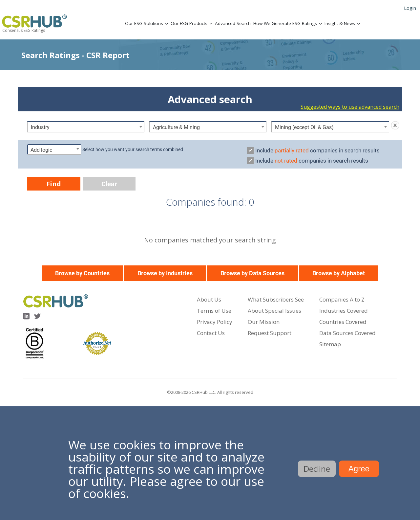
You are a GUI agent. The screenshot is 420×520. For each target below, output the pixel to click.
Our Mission (264, 322)
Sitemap (330, 344)
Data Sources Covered (347, 333)
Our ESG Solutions (144, 23)
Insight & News (340, 23)
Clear (109, 184)
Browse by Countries (82, 273)
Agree (359, 469)
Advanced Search (233, 23)
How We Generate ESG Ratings (285, 23)
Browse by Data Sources (252, 273)
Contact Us (211, 333)
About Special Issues (274, 311)
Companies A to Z (342, 299)
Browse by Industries (165, 273)
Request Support (270, 333)
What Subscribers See (276, 299)
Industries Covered (344, 311)
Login (410, 8)
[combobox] (86, 127)
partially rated (292, 150)
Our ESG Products (189, 23)
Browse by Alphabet (339, 273)
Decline (317, 469)
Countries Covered (343, 322)
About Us (209, 299)
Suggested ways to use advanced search (350, 107)
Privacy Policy (215, 322)
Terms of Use (214, 311)
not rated (286, 161)
